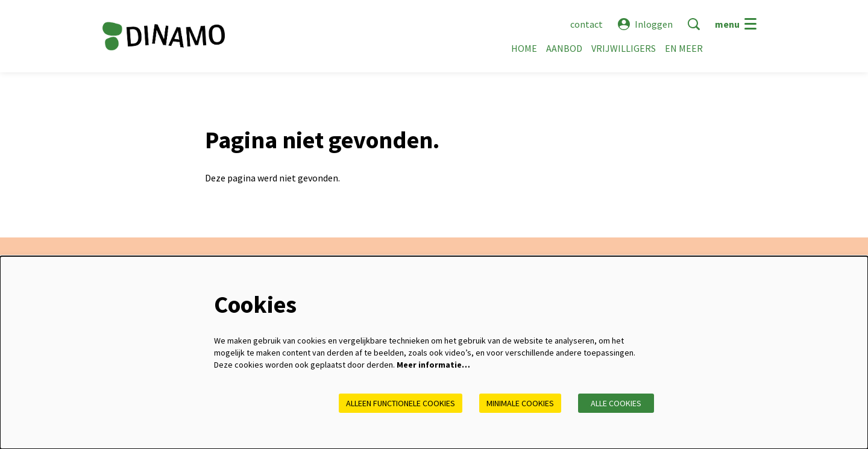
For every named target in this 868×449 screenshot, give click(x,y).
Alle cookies (616, 403)
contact (587, 24)
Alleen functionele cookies (401, 403)
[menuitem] (524, 48)
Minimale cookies (520, 403)
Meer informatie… (433, 365)
